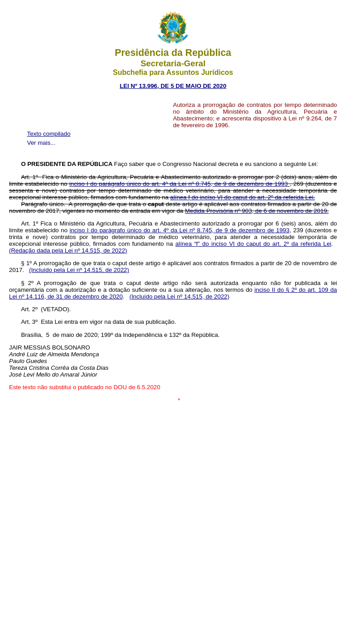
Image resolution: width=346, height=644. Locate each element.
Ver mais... (41, 143)
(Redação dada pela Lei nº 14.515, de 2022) (68, 251)
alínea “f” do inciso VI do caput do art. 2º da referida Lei (253, 244)
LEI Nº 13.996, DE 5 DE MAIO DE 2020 (173, 86)
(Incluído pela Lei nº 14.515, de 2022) (79, 270)
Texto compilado (49, 134)
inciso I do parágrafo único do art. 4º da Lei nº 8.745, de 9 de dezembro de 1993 (180, 184)
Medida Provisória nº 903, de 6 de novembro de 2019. (257, 211)
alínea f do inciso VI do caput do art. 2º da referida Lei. (243, 197)
